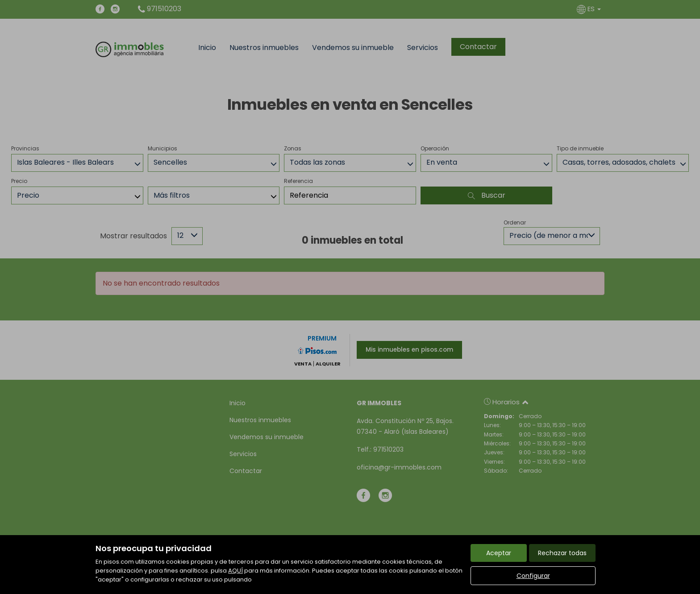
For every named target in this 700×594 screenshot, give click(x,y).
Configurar (533, 576)
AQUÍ (235, 571)
